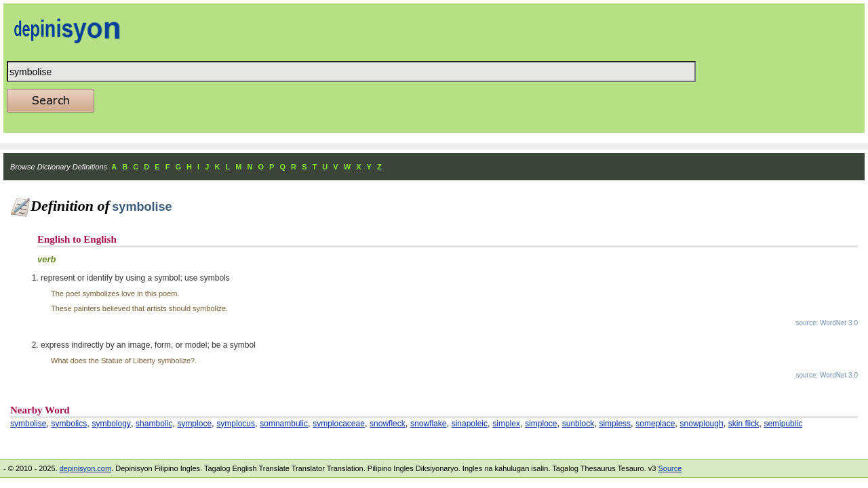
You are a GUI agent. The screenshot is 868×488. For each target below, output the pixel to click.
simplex (506, 424)
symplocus (236, 424)
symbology (112, 424)
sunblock (578, 424)
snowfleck (388, 424)
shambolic (154, 424)
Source (670, 468)
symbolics (70, 424)
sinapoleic (470, 424)
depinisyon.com (85, 468)
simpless (615, 424)
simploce (541, 424)
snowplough (702, 424)
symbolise (28, 424)
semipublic (783, 424)
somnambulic (284, 424)
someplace (655, 424)
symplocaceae (339, 424)
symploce (194, 424)
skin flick (744, 424)
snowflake (428, 424)
